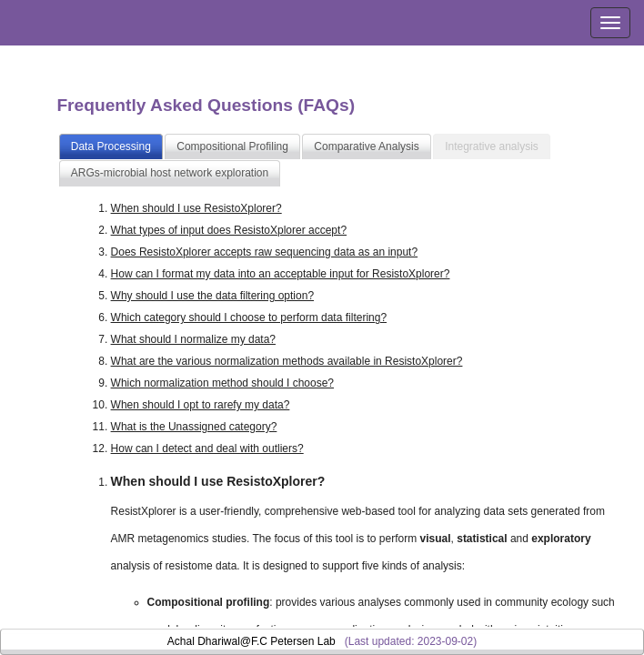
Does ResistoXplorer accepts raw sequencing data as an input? (265, 252)
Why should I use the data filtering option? (212, 296)
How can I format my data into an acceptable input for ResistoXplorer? (281, 274)
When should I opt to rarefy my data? (201, 405)
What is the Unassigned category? (194, 427)
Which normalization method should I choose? (222, 383)
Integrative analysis (492, 146)
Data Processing (111, 146)
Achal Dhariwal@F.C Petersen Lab (252, 641)
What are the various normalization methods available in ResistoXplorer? (287, 361)
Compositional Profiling (232, 146)
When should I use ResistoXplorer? (196, 208)
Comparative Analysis (366, 146)
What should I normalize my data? (193, 339)
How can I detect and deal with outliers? (207, 448)
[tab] (111, 147)
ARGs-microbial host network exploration (170, 173)
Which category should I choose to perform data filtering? (249, 317)
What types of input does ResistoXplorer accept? (229, 230)
